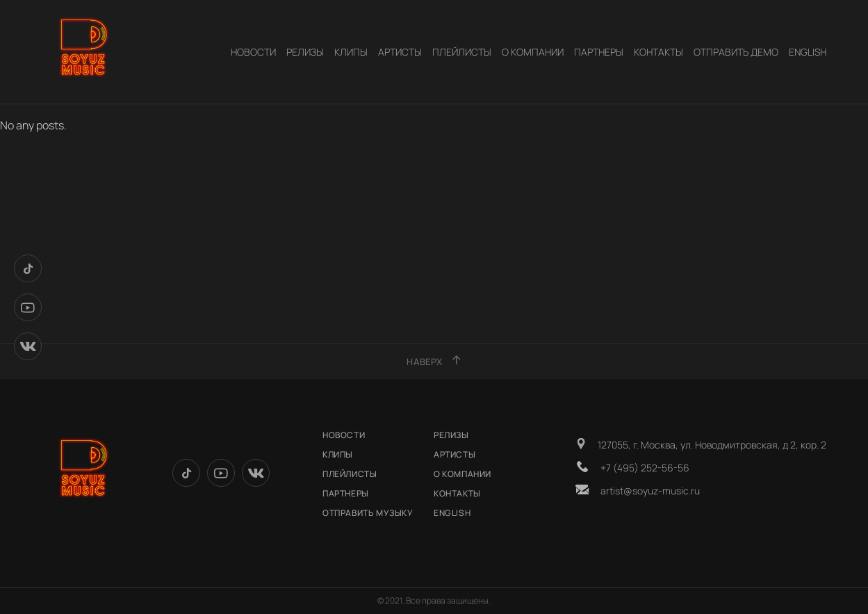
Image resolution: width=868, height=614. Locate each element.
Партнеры (599, 52)
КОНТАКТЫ (658, 52)
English (808, 52)
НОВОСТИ (253, 52)
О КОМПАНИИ (533, 52)
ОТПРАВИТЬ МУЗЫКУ (368, 513)
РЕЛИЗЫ (305, 52)
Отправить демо (736, 52)
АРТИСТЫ (400, 52)
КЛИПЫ (351, 52)
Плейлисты (462, 52)
